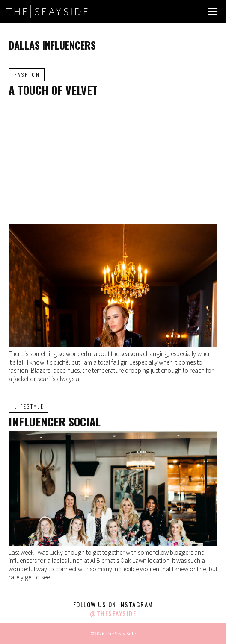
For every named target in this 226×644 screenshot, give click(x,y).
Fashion (27, 75)
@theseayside (113, 613)
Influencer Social (55, 422)
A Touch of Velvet (53, 90)
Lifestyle (29, 406)
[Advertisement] (113, 160)
